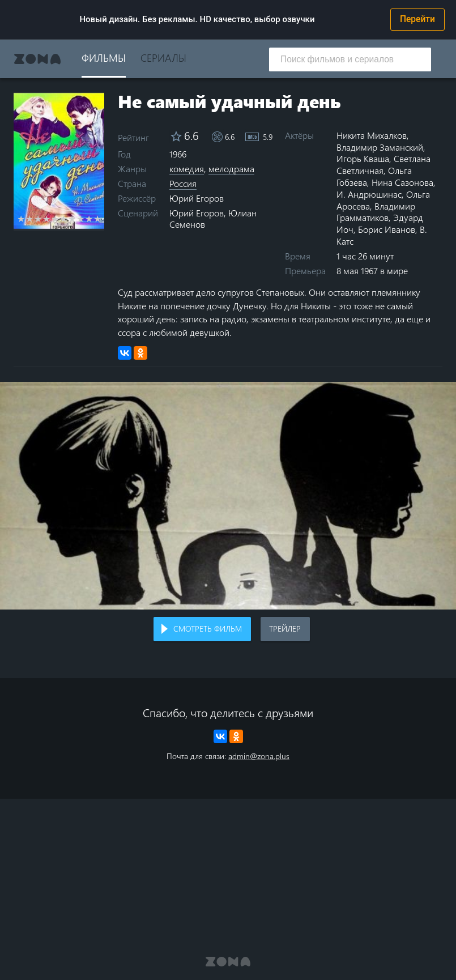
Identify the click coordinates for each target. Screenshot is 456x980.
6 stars (64, 219)
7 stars (72, 219)
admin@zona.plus (259, 756)
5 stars (55, 219)
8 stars (81, 219)
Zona (37, 59)
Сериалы (163, 57)
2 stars (30, 219)
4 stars (47, 219)
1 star (21, 219)
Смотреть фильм (208, 629)
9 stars (89, 219)
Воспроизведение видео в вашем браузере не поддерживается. (228, 496)
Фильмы (104, 57)
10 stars (98, 219)
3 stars (38, 219)
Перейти (417, 19)
